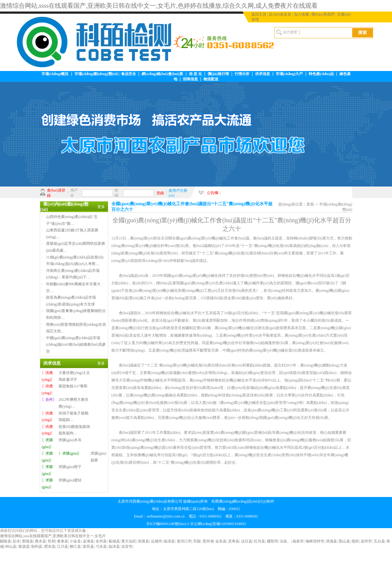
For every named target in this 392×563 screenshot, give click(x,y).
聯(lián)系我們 (323, 14)
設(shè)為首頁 (280, 14)
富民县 (88, 546)
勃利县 (37, 546)
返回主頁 (259, 14)
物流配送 (211, 79)
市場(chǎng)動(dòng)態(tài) (96, 74)
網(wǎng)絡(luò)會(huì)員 (162, 74)
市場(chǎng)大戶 (289, 74)
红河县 (259, 541)
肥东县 (50, 546)
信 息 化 (195, 74)
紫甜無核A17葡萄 (73, 386)
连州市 (366, 541)
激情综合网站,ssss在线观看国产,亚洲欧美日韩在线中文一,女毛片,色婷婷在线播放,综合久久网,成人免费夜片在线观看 (159, 6)
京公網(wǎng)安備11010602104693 (218, 524)
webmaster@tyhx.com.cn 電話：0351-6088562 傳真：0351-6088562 (202, 516)
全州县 (101, 541)
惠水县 (40, 541)
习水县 (101, 546)
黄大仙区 (129, 541)
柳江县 (75, 546)
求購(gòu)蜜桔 (70, 480)
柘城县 (114, 541)
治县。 (285, 541)
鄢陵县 (6, 541)
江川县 (63, 546)
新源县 (24, 546)
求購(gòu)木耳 (70, 440)
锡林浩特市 (315, 541)
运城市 (156, 541)
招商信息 (190, 79)
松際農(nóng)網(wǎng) (230, 501)
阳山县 (344, 541)
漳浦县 (331, 541)
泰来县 (63, 541)
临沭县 (114, 546)
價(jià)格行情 (218, 74)
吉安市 (127, 546)
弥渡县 (143, 541)
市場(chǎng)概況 (55, 74)
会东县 (221, 541)
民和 (52, 541)
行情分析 (242, 74)
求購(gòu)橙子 (70, 467)
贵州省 (208, 541)
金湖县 (88, 541)
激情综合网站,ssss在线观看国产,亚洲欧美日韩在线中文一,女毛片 (53, 536)
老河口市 (184, 541)
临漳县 (169, 541)
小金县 (75, 541)
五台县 (379, 541)
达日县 (247, 541)
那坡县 (28, 541)
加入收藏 (301, 14)
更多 (101, 207)
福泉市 (298, 541)
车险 (197, 541)
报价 (355, 541)
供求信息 (263, 74)
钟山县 (11, 546)
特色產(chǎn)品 (321, 74)
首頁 (310, 204)
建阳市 (273, 541)
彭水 (16, 541)
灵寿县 (234, 541)
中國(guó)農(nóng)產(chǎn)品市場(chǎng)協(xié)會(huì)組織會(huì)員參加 (76, 345)
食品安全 (128, 74)
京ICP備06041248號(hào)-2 (168, 524)
